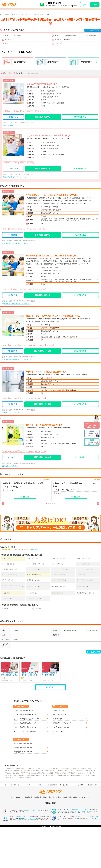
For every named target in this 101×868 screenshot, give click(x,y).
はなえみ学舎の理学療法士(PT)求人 (42, 84)
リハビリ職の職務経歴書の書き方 (25, 715)
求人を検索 (48, 6)
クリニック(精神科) (10, 575)
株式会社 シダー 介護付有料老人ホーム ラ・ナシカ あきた (75, 485)
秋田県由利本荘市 (22, 550)
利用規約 (40, 785)
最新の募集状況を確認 (43, 351)
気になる (13, 117)
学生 (3, 678)
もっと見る (49, 687)
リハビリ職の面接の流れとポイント (26, 727)
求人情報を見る (80, 117)
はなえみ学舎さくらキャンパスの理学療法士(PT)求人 (50, 136)
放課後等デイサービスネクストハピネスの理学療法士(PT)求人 (53, 316)
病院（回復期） (83, 559)
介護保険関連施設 (34, 575)
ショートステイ (58, 587)
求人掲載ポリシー (68, 785)
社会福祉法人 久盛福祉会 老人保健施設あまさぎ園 (22, 483)
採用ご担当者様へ (93, 785)
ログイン (85, 5)
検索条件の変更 (94, 30)
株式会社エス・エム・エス (32, 810)
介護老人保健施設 (59, 580)
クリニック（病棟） (85, 569)
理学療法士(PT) (7, 550)
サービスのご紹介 (59, 710)
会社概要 (81, 785)
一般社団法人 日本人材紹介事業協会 (26, 820)
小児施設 (35, 550)
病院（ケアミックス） (36, 564)
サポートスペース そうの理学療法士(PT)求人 (46, 372)
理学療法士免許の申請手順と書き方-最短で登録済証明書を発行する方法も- (30, 674)
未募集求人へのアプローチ (62, 723)
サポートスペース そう (12, 413)
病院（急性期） (58, 559)
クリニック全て (33, 569)
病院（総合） (33, 559)
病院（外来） (58, 564)
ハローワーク (29, 785)
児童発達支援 (58, 593)
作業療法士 (6, 608)
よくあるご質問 (58, 731)
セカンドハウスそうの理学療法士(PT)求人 (44, 425)
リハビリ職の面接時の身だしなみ (25, 723)
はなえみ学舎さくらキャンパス (15, 177)
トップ (4, 785)
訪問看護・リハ (33, 580)
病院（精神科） (83, 564)
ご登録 (95, 5)
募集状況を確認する (43, 117)
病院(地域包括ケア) (10, 569)
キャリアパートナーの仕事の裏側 (25, 731)
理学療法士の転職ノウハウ (23, 743)
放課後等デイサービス (86, 593)
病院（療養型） (8, 564)
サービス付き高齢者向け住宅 (13, 587)
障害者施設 (7, 598)
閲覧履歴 (54, 6)
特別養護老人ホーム (85, 580)
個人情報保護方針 (53, 785)
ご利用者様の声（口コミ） (62, 727)
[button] (3, 504)
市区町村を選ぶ (93, 35)
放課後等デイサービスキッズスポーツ (17, 243)
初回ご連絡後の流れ (60, 715)
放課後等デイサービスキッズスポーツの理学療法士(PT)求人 (52, 195)
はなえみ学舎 (9, 126)
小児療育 (6, 593)
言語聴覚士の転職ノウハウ (23, 752)
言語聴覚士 (39, 608)
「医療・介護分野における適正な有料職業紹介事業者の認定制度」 (76, 811)
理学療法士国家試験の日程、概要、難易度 (50, 674)
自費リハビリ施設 (34, 598)
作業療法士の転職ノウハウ (23, 748)
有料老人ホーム (33, 587)
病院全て (6, 559)
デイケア (81, 575)
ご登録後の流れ (58, 719)
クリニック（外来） (60, 569)
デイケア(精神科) (59, 575)
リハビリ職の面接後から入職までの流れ (27, 719)
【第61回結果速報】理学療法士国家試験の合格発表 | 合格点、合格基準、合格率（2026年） (9, 674)
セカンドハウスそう (11, 466)
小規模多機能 (83, 587)
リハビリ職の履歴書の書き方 (24, 710)
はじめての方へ (16, 785)
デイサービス (8, 580)
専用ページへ (92, 433)
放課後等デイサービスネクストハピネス (18, 360)
